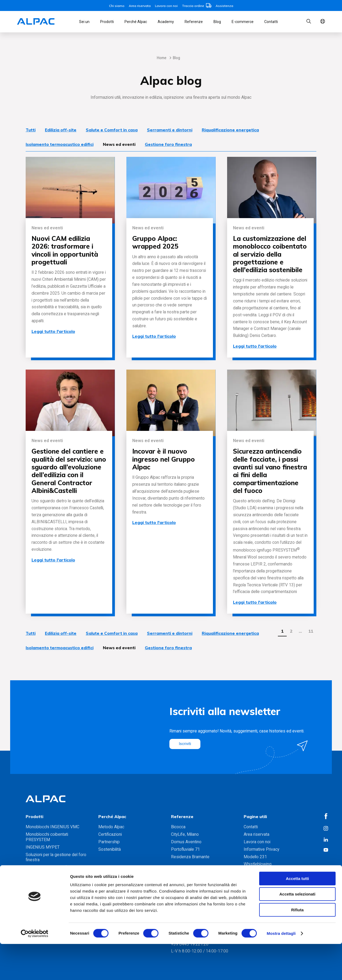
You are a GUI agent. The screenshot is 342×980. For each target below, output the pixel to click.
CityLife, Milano (185, 834)
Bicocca (178, 827)
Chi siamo (117, 6)
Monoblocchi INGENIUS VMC (53, 827)
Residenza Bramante (190, 857)
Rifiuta (298, 946)
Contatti (271, 22)
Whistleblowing (258, 864)
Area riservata (140, 6)
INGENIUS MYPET (43, 847)
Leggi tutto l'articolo (53, 331)
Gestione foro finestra (168, 144)
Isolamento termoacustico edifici (60, 144)
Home (162, 58)
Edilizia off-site (61, 130)
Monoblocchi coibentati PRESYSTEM (47, 837)
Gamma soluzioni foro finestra (53, 880)
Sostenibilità (110, 849)
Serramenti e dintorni (170, 130)
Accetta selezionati (297, 930)
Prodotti (107, 22)
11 (311, 631)
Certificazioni (110, 834)
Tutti (31, 130)
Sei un (84, 22)
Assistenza (224, 6)
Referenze (194, 22)
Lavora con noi (166, 6)
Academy (166, 22)
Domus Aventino (186, 842)
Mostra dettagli (281, 969)
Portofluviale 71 (185, 849)
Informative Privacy (261, 849)
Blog (217, 22)
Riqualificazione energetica (230, 130)
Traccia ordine (197, 6)
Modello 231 (255, 857)
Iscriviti (185, 744)
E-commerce (243, 22)
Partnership (109, 842)
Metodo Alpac (111, 827)
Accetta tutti (298, 915)
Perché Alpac (136, 22)
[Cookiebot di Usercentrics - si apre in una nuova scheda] (35, 970)
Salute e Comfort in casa (112, 130)
